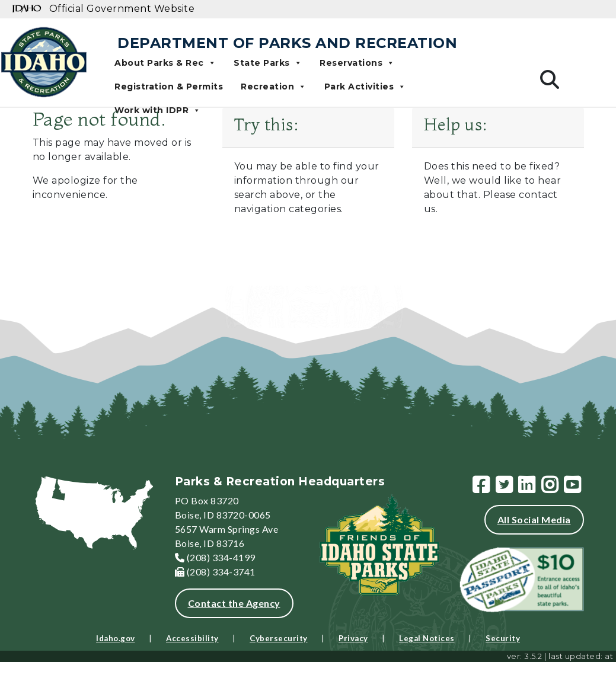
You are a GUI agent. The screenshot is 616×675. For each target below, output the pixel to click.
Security (503, 638)
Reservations (357, 63)
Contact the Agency (234, 603)
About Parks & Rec (165, 63)
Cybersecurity (279, 638)
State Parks (268, 63)
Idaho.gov (116, 638)
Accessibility (192, 638)
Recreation (274, 87)
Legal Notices (427, 638)
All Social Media (534, 519)
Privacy (353, 638)
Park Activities (365, 87)
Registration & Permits (169, 87)
